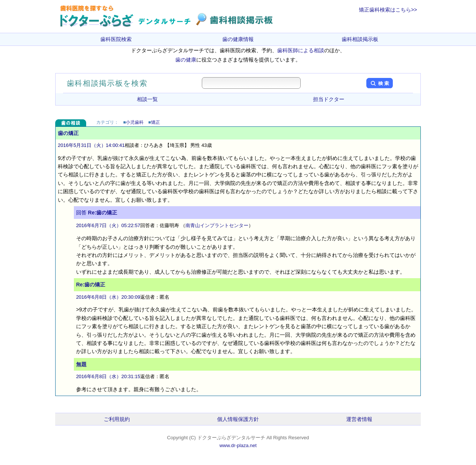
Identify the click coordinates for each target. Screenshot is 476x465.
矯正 (156, 122)
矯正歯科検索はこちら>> (388, 10)
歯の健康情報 (238, 39)
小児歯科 (135, 122)
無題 (81, 364)
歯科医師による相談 (301, 50)
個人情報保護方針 (238, 419)
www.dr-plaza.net (238, 445)
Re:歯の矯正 (103, 213)
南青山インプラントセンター (217, 225)
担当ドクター (329, 99)
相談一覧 (147, 99)
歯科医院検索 (116, 39)
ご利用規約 (117, 419)
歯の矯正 (68, 133)
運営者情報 (359, 419)
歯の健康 (186, 60)
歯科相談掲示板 (360, 39)
